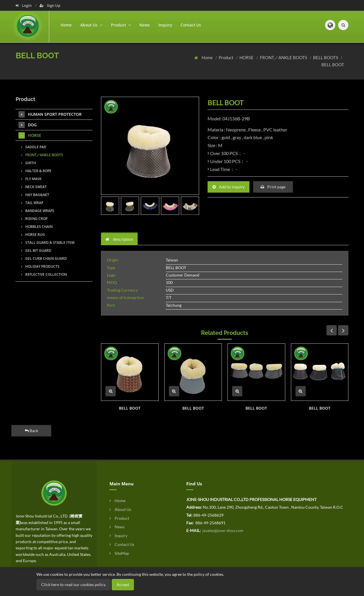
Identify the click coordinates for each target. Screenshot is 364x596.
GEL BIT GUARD (36, 250)
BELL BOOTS (326, 57)
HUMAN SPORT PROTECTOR (50, 114)
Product (227, 57)
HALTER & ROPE (36, 171)
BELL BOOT (333, 65)
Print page (273, 187)
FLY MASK (31, 179)
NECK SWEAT (34, 187)
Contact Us (191, 25)
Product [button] (121, 25)
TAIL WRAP (32, 203)
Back (31, 431)
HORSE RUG (33, 235)
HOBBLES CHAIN (37, 227)
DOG (28, 125)
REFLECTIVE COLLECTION (44, 274)
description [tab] (119, 239)
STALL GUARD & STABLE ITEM (48, 243)
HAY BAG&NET (35, 195)
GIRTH (28, 163)
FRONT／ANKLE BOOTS (284, 57)
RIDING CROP (34, 219)
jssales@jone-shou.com (223, 530)
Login (24, 5)
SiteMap (119, 553)
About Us (120, 509)
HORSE (247, 57)
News (145, 25)
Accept (123, 584)
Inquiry (165, 25)
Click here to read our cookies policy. (74, 584)
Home (66, 25)
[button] (330, 25)
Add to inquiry (228, 187)
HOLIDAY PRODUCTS (40, 266)
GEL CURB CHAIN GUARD (44, 258)
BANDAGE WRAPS (38, 211)
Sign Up (50, 5)
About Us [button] (91, 25)
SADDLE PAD (34, 147)
